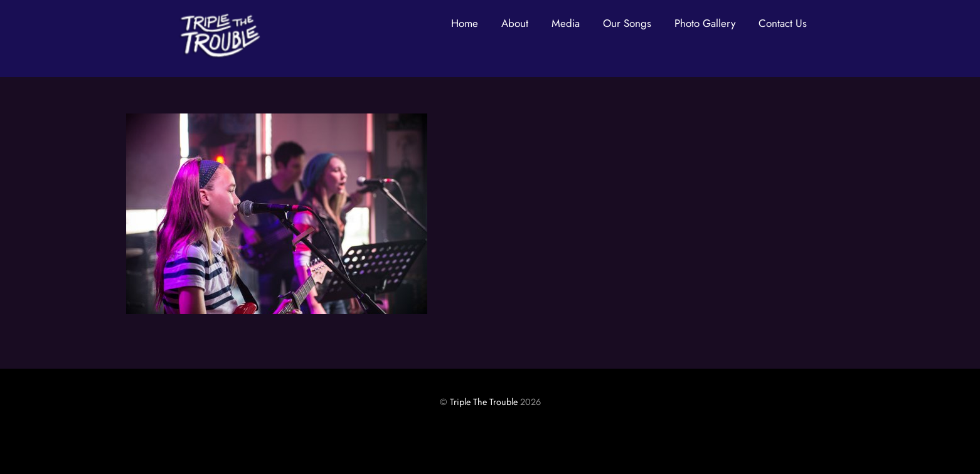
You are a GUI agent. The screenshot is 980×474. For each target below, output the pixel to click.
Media (566, 23)
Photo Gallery (705, 23)
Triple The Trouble (484, 402)
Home (465, 23)
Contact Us (783, 23)
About (515, 23)
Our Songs (627, 23)
